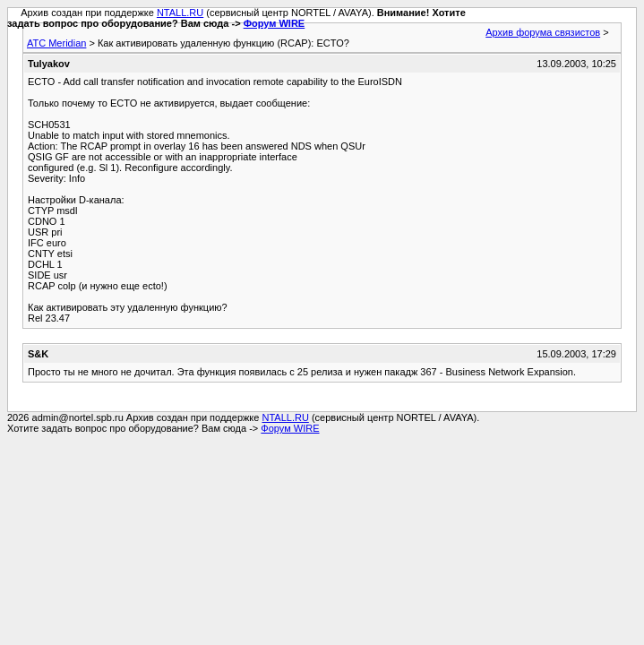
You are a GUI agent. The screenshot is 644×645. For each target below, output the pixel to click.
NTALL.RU (180, 13)
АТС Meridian (56, 43)
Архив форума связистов (543, 32)
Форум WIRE (275, 23)
